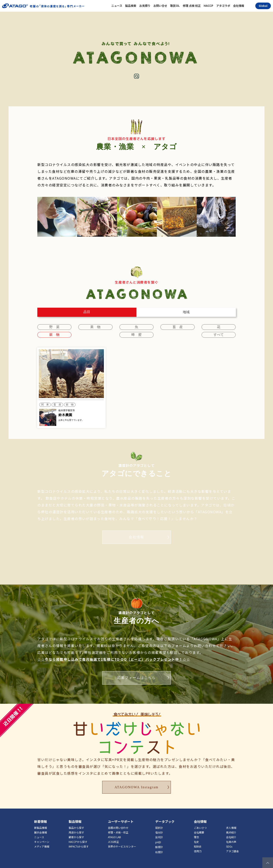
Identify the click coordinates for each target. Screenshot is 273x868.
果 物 (86, 326)
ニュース (39, 830)
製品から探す (76, 821)
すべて (221, 333)
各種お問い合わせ (118, 821)
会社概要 (199, 825)
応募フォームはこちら (136, 671)
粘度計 (159, 845)
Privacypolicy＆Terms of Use (143, 864)
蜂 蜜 (52, 333)
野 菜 (52, 326)
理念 (196, 830)
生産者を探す (136, 18)
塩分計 (159, 825)
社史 (196, 835)
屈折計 (159, 821)
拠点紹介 (231, 825)
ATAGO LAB (114, 830)
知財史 (198, 840)
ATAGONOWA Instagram (136, 780)
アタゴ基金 (232, 844)
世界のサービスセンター (122, 840)
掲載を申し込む (175, 18)
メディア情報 (42, 840)
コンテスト (214, 18)
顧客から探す (76, 830)
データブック (165, 815)
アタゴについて (253, 18)
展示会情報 (41, 825)
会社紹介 (231, 830)
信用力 (198, 844)
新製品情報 (41, 821)
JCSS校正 (113, 835)
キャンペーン (42, 835)
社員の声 (231, 835)
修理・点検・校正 (118, 825)
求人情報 (231, 821)
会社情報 (136, 530)
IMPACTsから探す (79, 840)
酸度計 (159, 840)
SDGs (229, 840)
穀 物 (221, 326)
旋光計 (159, 830)
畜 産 (154, 326)
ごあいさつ (200, 821)
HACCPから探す (78, 835)
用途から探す (76, 825)
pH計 (158, 835)
